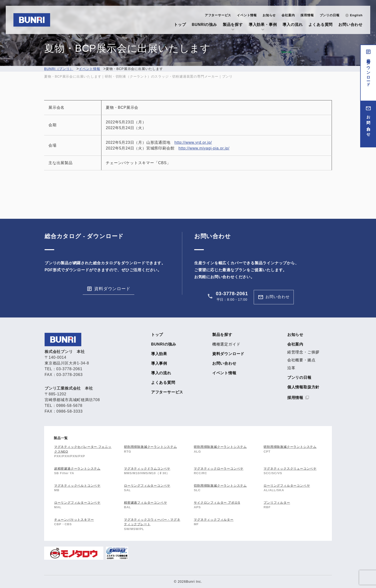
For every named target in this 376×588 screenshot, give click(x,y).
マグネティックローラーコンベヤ (219, 469)
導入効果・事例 (263, 25)
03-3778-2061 (232, 294)
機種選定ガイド (226, 344)
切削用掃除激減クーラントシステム (220, 486)
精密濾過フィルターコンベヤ (145, 503)
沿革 (291, 368)
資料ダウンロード (368, 70)
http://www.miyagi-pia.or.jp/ (204, 148)
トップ (180, 25)
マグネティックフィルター (214, 520)
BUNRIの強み (204, 25)
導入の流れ (293, 25)
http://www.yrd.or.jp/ (193, 142)
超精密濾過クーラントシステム (77, 469)
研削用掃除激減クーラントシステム (150, 447)
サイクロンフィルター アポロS (217, 503)
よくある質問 (320, 25)
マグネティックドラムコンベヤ (147, 469)
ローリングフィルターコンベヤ (147, 486)
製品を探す (233, 25)
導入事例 (159, 363)
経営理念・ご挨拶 (303, 352)
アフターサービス (218, 15)
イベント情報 (247, 15)
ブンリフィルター (277, 503)
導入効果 (159, 354)
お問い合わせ (350, 25)
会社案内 (288, 15)
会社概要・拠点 (301, 360)
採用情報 (307, 15)
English (356, 15)
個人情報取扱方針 (303, 387)
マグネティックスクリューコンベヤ (290, 469)
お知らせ (269, 15)
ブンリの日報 (330, 15)
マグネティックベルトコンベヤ (77, 486)
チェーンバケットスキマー (74, 520)
